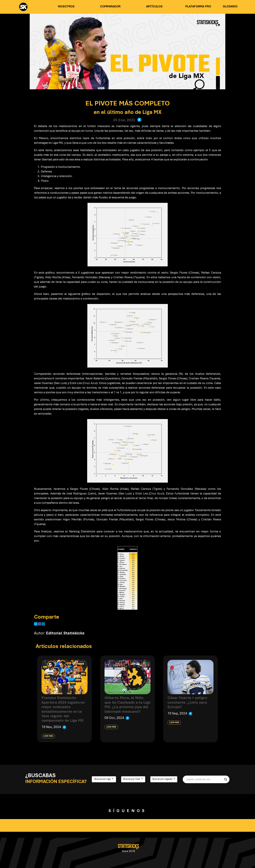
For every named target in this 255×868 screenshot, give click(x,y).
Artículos (154, 7)
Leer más (48, 736)
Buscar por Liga (103, 779)
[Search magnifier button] (226, 779)
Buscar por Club (132, 779)
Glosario (230, 7)
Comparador (110, 7)
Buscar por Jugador (163, 779)
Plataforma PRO (198, 7)
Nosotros (66, 7)
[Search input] (204, 779)
